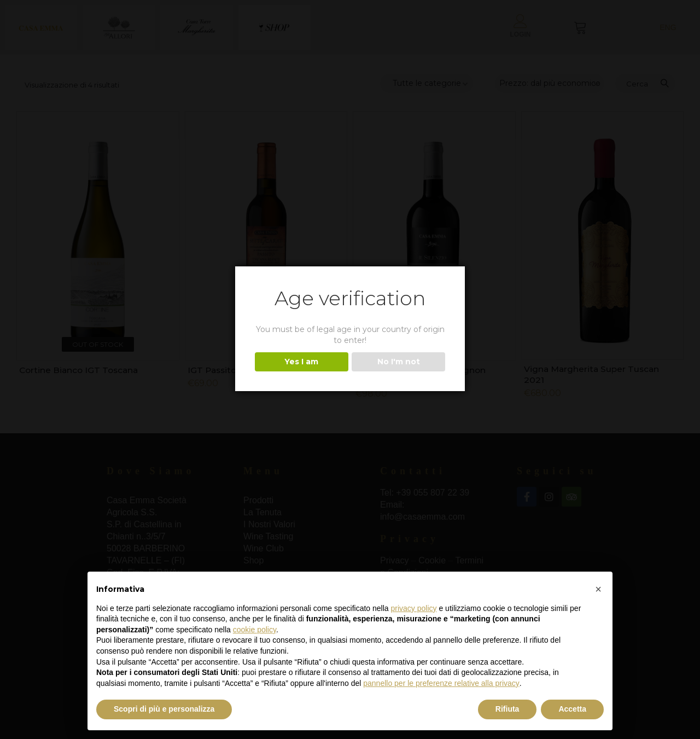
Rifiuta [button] (507, 709)
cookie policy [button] (255, 630)
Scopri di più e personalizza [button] (164, 709)
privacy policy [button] (414, 608)
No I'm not (399, 362)
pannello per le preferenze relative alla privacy (441, 683)
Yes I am (301, 362)
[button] (598, 589)
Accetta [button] (572, 709)
